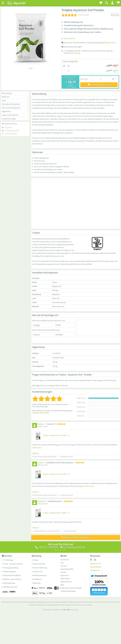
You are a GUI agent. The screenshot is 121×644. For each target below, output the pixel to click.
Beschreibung (15, 93)
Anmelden (45, 413)
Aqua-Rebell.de (96, 567)
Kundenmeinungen (15, 119)
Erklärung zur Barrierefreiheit (71, 588)
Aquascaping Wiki (67, 569)
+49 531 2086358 (11, 134)
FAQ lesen (8, 127)
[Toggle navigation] (3, 3)
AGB (62, 585)
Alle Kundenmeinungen (76, 537)
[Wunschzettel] (101, 3)
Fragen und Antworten (15, 115)
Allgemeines (15, 111)
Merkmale (15, 97)
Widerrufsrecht (66, 582)
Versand (74, 87)
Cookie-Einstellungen (68, 591)
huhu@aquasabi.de (12, 131)
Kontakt (63, 572)
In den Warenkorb (99, 85)
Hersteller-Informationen (15, 104)
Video (15, 100)
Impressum (65, 575)
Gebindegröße (70, 61)
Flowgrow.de (95, 570)
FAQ (62, 563)
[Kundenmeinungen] (75, 15)
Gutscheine (65, 560)
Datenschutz (65, 579)
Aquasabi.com (95, 564)
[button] (112, 3)
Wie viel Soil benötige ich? (15, 108)
